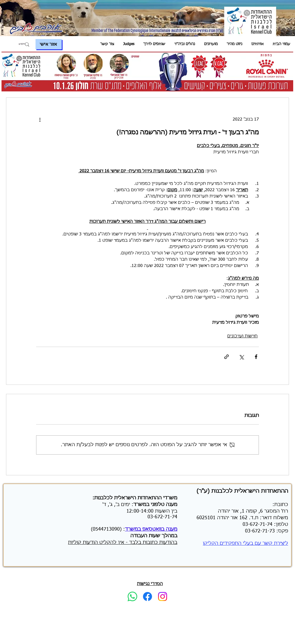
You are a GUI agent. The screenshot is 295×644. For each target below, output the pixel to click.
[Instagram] (163, 596)
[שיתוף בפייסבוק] (256, 357)
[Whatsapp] (132, 596)
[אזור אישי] (49, 44)
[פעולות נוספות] (40, 119)
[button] (258, 44)
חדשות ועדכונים (242, 336)
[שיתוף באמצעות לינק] (227, 357)
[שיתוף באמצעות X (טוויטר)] (241, 357)
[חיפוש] (19, 44)
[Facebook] (147, 596)
